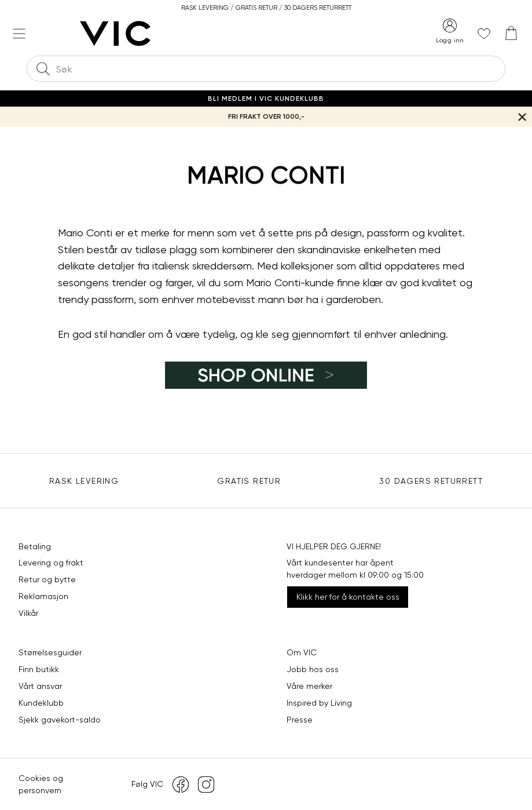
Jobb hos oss (313, 669)
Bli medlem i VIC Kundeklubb (266, 98)
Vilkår (28, 613)
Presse (300, 720)
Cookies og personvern (41, 784)
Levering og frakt (51, 563)
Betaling (35, 546)
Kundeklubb (41, 703)
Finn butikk (39, 669)
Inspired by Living (319, 703)
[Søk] (43, 69)
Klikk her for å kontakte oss (348, 597)
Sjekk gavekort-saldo (60, 720)
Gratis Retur (249, 481)
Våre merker (309, 686)
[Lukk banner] (522, 117)
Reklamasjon (43, 596)
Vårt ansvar (40, 686)
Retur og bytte (47, 579)
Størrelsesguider (50, 652)
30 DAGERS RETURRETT (431, 481)
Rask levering (84, 481)
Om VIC (302, 652)
